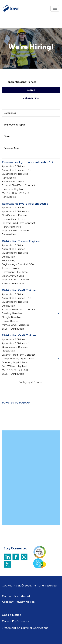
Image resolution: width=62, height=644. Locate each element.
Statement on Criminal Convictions (25, 628)
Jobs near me (31, 98)
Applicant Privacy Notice (18, 602)
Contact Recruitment (16, 596)
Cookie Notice (12, 615)
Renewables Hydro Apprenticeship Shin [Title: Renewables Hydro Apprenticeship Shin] (28, 162)
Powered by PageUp (16, 403)
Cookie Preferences (15, 621)
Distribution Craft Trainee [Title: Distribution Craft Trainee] (19, 290)
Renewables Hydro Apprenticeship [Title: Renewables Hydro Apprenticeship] (25, 204)
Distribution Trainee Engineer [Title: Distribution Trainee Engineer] (21, 241)
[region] (31, 278)
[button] (59, 313)
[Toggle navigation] (55, 8)
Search (31, 90)
